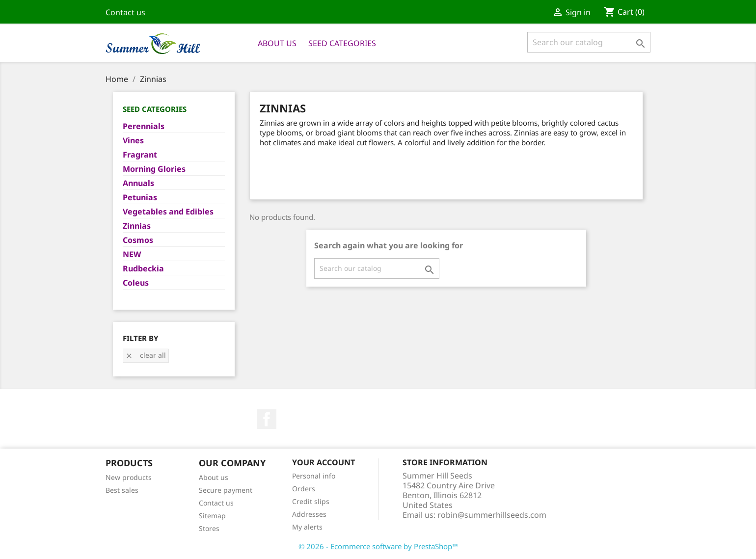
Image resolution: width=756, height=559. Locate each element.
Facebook (267, 419)
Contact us (125, 12)
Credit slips (311, 501)
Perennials (144, 126)
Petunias (140, 198)
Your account (324, 462)
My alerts (307, 527)
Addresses (309, 514)
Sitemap (212, 516)
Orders (304, 489)
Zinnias (137, 226)
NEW (132, 254)
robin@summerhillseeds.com (492, 515)
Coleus (136, 283)
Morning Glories (154, 169)
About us (277, 43)
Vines (133, 141)
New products (129, 477)
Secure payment (226, 490)
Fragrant (140, 155)
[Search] (589, 42)
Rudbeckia (143, 269)
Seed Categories (342, 43)
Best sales (122, 490)
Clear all (146, 355)
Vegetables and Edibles (168, 212)
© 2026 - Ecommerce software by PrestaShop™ (378, 546)
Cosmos (138, 240)
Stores (209, 528)
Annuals (138, 183)
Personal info (314, 476)
